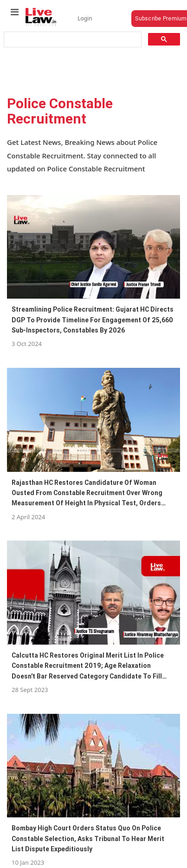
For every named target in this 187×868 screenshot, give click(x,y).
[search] (72, 40)
